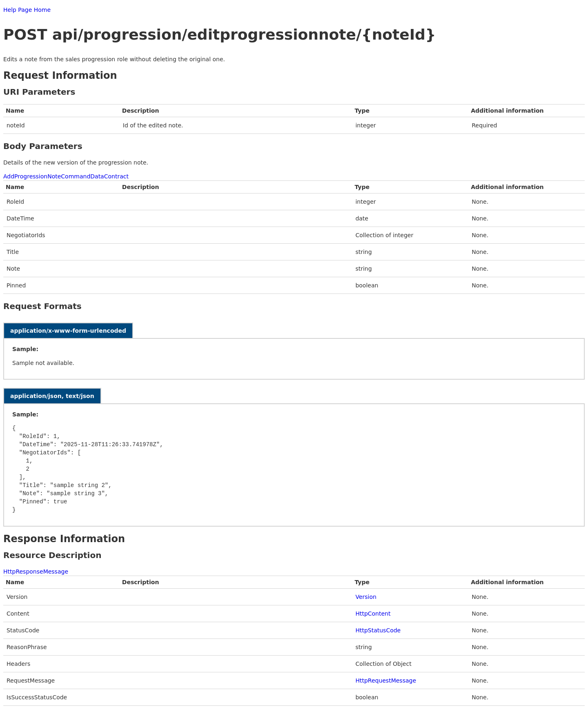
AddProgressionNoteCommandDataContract (66, 176)
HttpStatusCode (378, 630)
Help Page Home (27, 10)
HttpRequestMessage (386, 681)
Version (366, 597)
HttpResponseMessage (36, 572)
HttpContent (373, 614)
